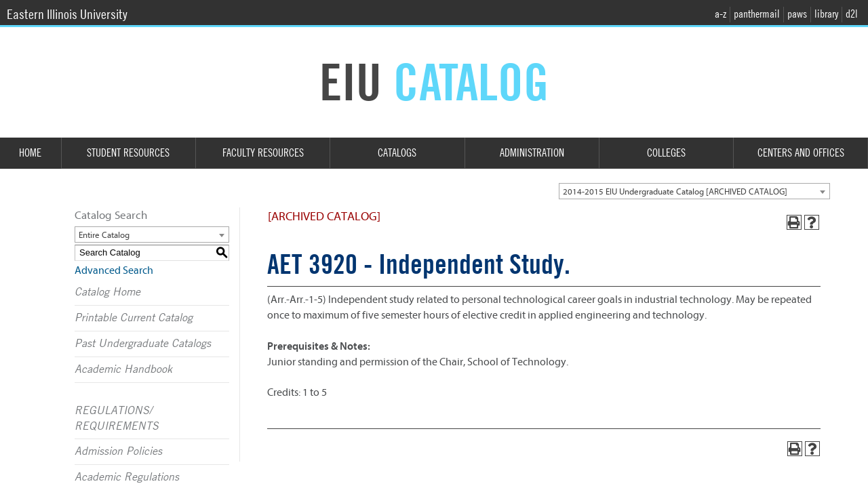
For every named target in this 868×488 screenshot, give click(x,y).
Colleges (666, 153)
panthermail (757, 14)
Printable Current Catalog (134, 318)
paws (797, 14)
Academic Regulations (127, 477)
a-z (721, 14)
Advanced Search (114, 270)
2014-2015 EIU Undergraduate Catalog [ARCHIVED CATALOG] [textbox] (675, 191)
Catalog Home (107, 292)
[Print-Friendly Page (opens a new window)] (794, 222)
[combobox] (694, 191)
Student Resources (128, 153)
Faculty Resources (263, 153)
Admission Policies (118, 451)
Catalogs (397, 153)
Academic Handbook (123, 369)
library (826, 14)
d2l (852, 14)
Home (30, 153)
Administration (532, 153)
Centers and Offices (801, 153)
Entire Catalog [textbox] (104, 235)
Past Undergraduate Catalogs (143, 344)
